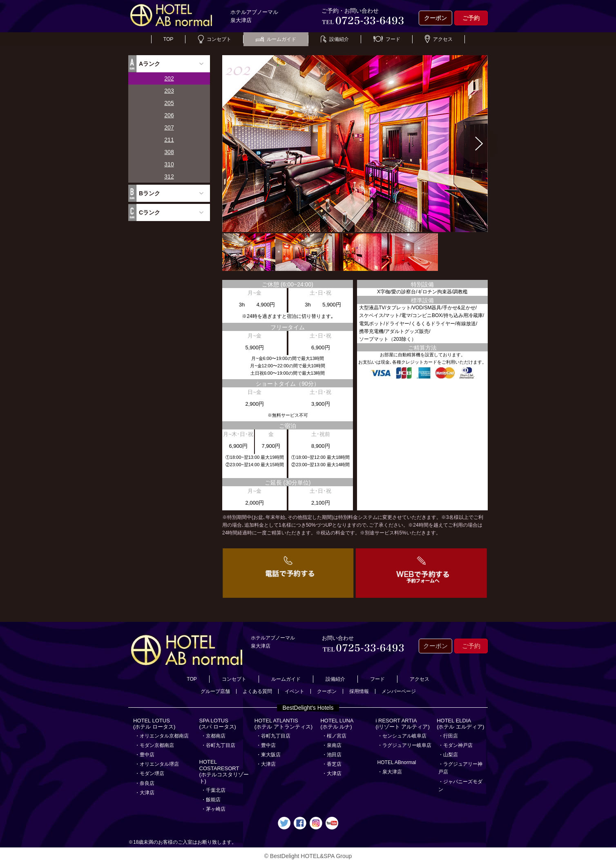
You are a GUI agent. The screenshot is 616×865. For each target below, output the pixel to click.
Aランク (150, 64)
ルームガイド (276, 39)
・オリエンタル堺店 (157, 764)
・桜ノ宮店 (334, 736)
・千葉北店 (213, 790)
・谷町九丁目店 (218, 745)
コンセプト (214, 39)
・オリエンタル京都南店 (162, 736)
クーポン (435, 18)
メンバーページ (399, 691)
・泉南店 (332, 745)
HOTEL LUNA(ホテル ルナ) (337, 724)
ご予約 (471, 18)
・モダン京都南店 (154, 745)
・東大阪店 (268, 755)
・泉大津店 (390, 772)
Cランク (150, 212)
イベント (295, 691)
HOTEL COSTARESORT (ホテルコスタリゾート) (224, 771)
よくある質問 (257, 691)
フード (387, 39)
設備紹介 (335, 39)
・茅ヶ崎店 (213, 809)
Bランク (150, 193)
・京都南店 (213, 736)
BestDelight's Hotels (308, 708)
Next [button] (479, 144)
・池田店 (332, 755)
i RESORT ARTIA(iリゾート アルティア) (403, 724)
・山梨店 (448, 755)
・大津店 (145, 793)
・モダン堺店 (150, 773)
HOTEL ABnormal (397, 762)
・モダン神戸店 (455, 745)
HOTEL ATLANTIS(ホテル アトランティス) (283, 724)
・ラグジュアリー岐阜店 (404, 745)
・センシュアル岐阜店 (402, 736)
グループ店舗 (215, 691)
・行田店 (448, 736)
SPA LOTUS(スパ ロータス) (218, 724)
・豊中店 (145, 755)
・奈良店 (145, 783)
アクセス (439, 39)
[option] (355, 144)
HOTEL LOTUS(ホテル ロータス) (154, 724)
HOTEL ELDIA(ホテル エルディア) (460, 724)
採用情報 (359, 691)
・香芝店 (332, 764)
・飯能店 (211, 800)
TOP (168, 39)
